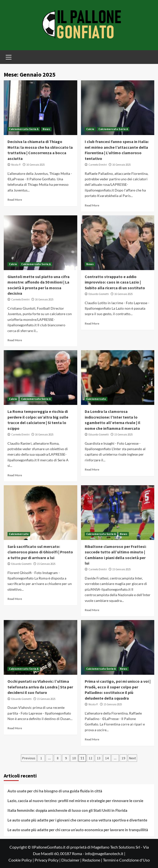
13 (99, 758)
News (46, 129)
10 (74, 758)
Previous (29, 758)
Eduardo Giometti (99, 294)
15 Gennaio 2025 (123, 434)
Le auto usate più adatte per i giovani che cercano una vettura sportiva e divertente (77, 820)
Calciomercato (96, 399)
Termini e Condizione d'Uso (126, 860)
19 (123, 758)
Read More (15, 200)
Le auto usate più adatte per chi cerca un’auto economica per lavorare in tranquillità (78, 830)
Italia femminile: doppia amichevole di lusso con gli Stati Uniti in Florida (67, 810)
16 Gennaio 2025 (36, 165)
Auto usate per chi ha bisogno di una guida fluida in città (55, 791)
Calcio (90, 129)
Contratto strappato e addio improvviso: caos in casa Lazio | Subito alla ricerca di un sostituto (115, 282)
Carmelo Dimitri (98, 165)
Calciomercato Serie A (24, 129)
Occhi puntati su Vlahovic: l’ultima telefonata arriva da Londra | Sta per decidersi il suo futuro (40, 687)
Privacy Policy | (48, 860)
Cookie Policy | (22, 860)
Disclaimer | (72, 860)
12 (90, 758)
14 (107, 758)
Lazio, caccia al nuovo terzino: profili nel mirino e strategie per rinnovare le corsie (75, 801)
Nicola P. (16, 165)
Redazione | (93, 860)
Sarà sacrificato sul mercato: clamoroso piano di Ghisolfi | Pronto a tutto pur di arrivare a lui (40, 552)
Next (132, 758)
